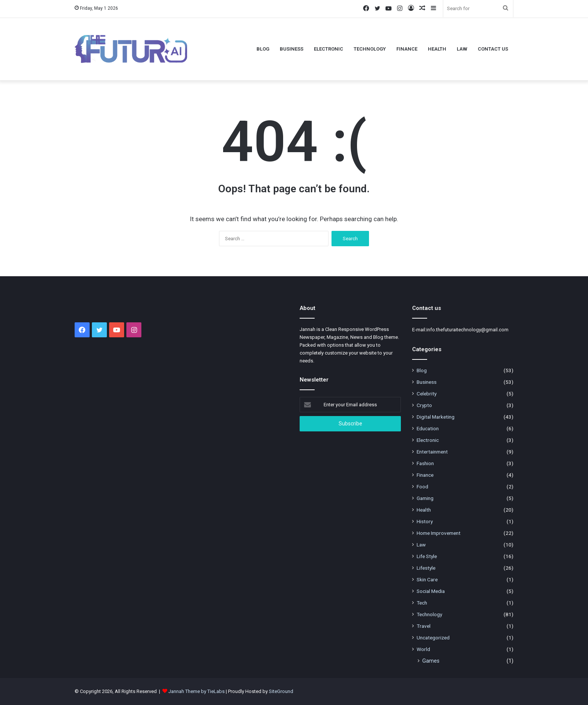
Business (292, 49)
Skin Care (427, 579)
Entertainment (432, 452)
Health (437, 49)
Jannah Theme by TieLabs (196, 691)
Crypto (424, 405)
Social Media (431, 591)
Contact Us (493, 49)
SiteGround (281, 691)
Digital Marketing (436, 417)
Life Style (427, 556)
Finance (407, 49)
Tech (422, 603)
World (423, 649)
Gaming (425, 498)
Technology (370, 49)
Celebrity (427, 394)
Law (462, 49)
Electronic (328, 49)
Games (431, 661)
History (425, 521)
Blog (263, 49)
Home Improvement (439, 533)
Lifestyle (426, 568)
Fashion (425, 463)
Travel (424, 626)
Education (428, 428)
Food (422, 486)
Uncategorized (433, 638)
